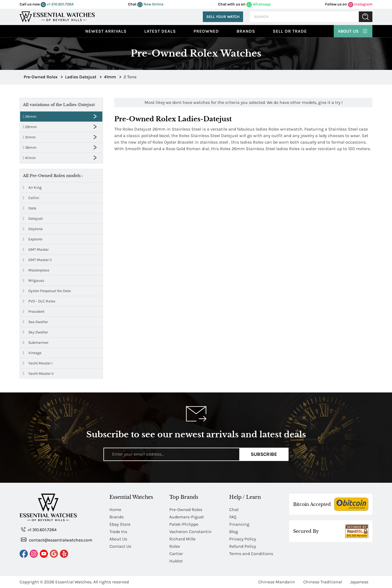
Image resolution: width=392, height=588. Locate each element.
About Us (353, 30)
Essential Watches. (74, 582)
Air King (32, 188)
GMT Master (36, 250)
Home (115, 510)
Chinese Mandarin (277, 582)
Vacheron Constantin (190, 532)
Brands (246, 31)
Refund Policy (243, 546)
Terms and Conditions (251, 554)
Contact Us (120, 546)
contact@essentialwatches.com (57, 540)
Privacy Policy (243, 539)
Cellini (31, 198)
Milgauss (33, 281)
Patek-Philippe (184, 524)
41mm (29, 158)
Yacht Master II (38, 374)
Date (30, 208)
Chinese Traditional (323, 582)
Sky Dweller (35, 332)
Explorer (33, 239)
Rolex (175, 546)
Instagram (360, 4)
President (34, 312)
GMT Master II (37, 260)
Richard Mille (182, 539)
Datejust (33, 219)
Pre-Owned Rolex (186, 510)
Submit (366, 17)
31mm (29, 137)
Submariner (36, 343)
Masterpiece (36, 270)
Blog (234, 532)
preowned (206, 31)
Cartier (176, 554)
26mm (30, 117)
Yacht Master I (38, 363)
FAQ (233, 517)
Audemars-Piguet (187, 517)
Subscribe (264, 454)
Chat (234, 510)
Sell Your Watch (223, 17)
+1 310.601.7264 (57, 4)
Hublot (176, 561)
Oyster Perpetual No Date (47, 291)
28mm (30, 127)
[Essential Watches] (57, 16)
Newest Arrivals (106, 31)
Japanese (359, 582)
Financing (239, 524)
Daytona (33, 229)
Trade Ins (118, 532)
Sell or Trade (290, 31)
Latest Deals (160, 31)
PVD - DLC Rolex (39, 301)
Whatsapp (258, 4)
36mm (30, 148)
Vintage (32, 353)
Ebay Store (120, 524)
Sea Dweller (35, 322)
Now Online (150, 4)
